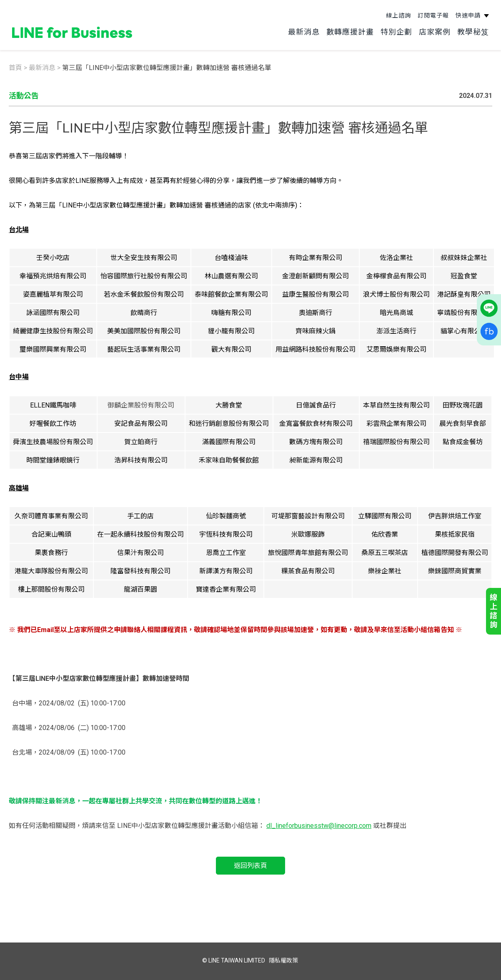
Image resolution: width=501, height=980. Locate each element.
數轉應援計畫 (353, 29)
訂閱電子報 (437, 12)
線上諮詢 (402, 12)
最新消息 (307, 29)
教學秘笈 (476, 29)
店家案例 (438, 29)
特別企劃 (400, 29)
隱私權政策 (283, 960)
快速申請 (472, 12)
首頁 (15, 68)
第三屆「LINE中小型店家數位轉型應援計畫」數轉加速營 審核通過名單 (167, 68)
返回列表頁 (250, 866)
